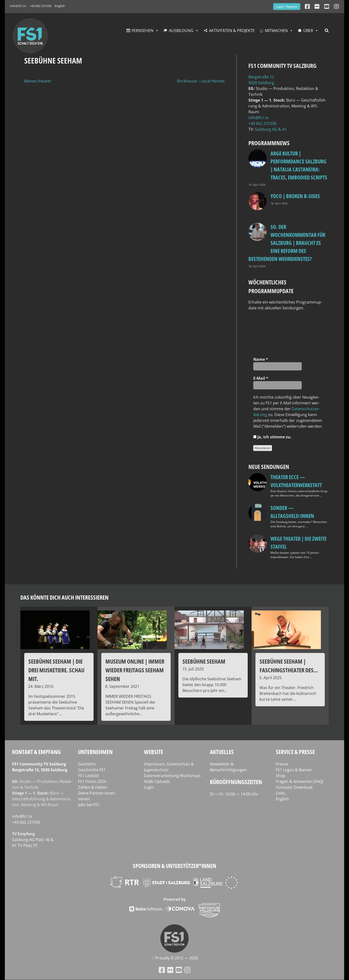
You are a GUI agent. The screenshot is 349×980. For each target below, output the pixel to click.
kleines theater (38, 81)
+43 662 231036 (40, 6)
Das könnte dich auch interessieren (64, 597)
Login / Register (287, 7)
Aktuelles (222, 752)
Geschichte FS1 (92, 770)
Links (280, 793)
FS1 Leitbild (88, 776)
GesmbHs (87, 764)
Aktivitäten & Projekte (232, 31)
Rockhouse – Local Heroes (201, 81)
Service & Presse (295, 752)
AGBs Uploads (157, 781)
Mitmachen (276, 31)
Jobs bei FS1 (89, 805)
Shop (281, 776)
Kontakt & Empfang (36, 752)
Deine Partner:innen (97, 793)
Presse (282, 764)
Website (154, 752)
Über (308, 31)
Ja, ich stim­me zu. (272, 437)
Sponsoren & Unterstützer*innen (174, 866)
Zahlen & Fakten (93, 787)
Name (261, 359)
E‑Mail (261, 378)
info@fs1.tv (18, 6)
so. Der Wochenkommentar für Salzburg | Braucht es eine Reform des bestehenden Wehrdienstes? (287, 243)
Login (149, 787)
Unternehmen (95, 752)
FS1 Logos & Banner (294, 770)
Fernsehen (143, 31)
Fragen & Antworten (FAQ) (300, 781)
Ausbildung (181, 31)
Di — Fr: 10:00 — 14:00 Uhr (234, 794)
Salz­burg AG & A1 (271, 129)
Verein (84, 799)
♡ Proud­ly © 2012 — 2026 (174, 958)
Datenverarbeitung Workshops (172, 776)
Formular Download (294, 787)
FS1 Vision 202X (92, 781)
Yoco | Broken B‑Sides (295, 196)
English (60, 6)
